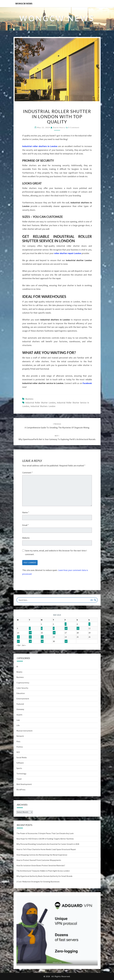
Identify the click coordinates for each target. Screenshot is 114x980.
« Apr (18, 645)
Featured (20, 704)
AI (17, 666)
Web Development (24, 784)
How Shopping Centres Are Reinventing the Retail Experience (42, 855)
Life (18, 725)
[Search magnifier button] (95, 600)
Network (20, 736)
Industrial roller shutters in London (40, 146)
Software (20, 763)
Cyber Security (22, 688)
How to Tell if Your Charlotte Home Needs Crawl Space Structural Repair (46, 849)
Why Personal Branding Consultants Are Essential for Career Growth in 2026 (48, 844)
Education (21, 693)
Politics (20, 747)
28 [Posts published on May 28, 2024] (30, 641)
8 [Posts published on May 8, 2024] (42, 628)
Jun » (24, 645)
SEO (18, 752)
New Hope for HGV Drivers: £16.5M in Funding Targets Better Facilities (45, 839)
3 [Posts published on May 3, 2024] (66, 624)
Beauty (19, 672)
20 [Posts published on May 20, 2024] (18, 637)
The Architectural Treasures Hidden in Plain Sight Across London (43, 871)
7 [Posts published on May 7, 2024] (30, 628)
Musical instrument (24, 731)
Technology (21, 774)
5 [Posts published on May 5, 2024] (89, 624)
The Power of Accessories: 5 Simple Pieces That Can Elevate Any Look (45, 833)
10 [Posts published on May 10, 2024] (66, 628)
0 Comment (74, 127)
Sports (19, 768)
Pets (18, 741)
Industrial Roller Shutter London (40, 403)
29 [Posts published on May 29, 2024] (42, 641)
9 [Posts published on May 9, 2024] (54, 628)
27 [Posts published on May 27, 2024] (18, 641)
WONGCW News (24, 3)
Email (26, 525)
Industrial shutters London (43, 406)
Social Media (22, 757)
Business (29, 399)
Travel (19, 779)
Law (18, 720)
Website (26, 538)
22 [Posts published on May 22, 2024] (42, 637)
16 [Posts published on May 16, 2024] (54, 633)
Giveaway (20, 709)
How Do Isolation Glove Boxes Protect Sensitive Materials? (41, 865)
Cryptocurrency (23, 683)
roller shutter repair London (68, 253)
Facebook (87, 383)
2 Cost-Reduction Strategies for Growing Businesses (38, 882)
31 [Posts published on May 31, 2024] (66, 641)
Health (19, 715)
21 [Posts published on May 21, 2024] (30, 637)
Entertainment (23, 699)
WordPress (21, 790)
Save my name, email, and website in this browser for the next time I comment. (56, 552)
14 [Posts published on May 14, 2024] (30, 633)
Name (26, 512)
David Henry (59, 127)
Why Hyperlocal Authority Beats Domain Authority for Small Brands (44, 876)
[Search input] (54, 600)
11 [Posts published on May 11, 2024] (78, 628)
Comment (28, 473)
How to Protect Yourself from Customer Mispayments (39, 860)
